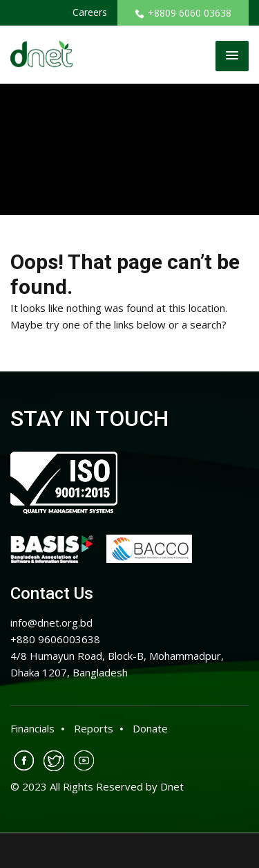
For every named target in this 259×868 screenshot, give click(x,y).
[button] (232, 56)
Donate (150, 728)
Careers (90, 12)
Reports (94, 728)
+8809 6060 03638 (183, 13)
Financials (32, 728)
